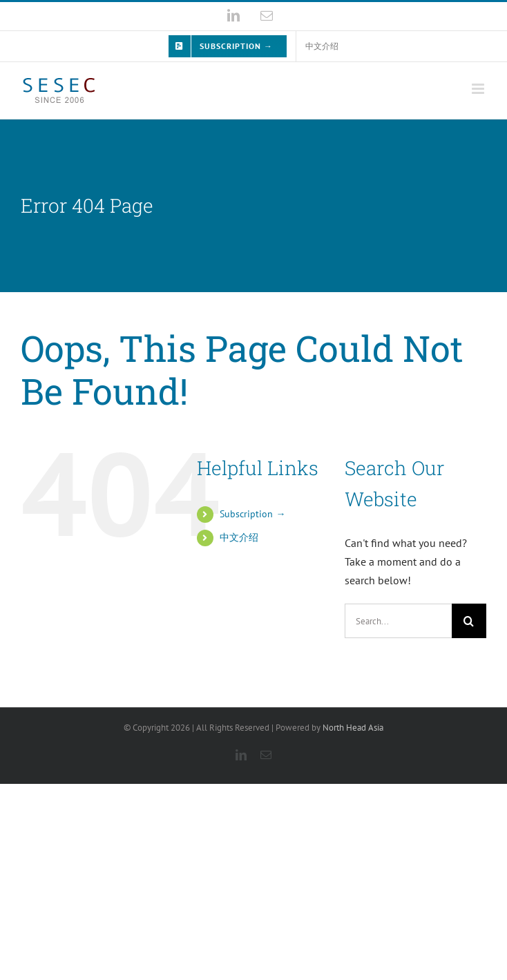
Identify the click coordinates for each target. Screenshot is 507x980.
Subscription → (252, 514)
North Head (353, 728)
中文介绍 (239, 537)
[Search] (469, 621)
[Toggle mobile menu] (479, 89)
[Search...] (398, 621)
